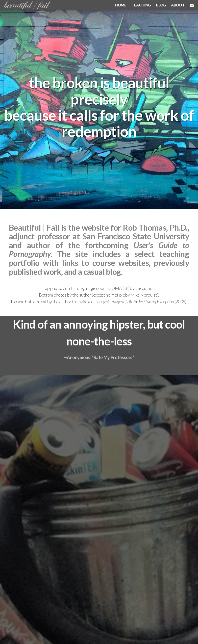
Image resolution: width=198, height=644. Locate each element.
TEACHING (141, 5)
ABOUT (178, 5)
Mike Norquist (144, 295)
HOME (121, 5)
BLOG (161, 5)
